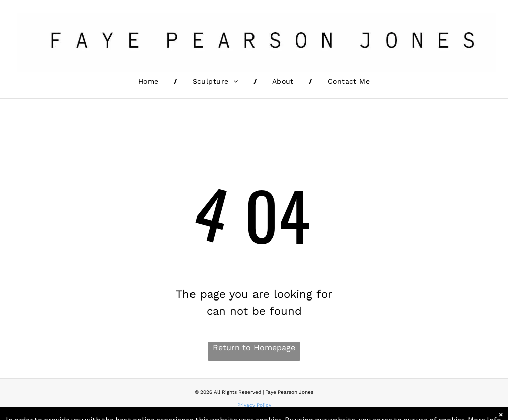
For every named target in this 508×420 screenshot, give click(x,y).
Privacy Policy (254, 405)
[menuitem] (150, 81)
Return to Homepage (254, 348)
